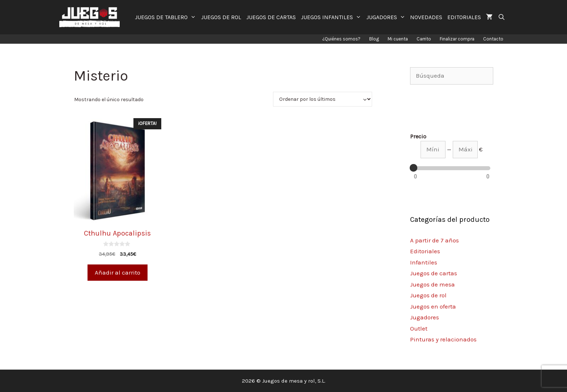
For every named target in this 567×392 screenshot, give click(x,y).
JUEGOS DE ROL (221, 17)
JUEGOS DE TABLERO (167, 17)
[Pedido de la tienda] (323, 99)
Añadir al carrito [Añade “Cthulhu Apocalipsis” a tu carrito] (118, 272)
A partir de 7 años (434, 240)
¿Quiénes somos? (341, 39)
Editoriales (425, 251)
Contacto (493, 39)
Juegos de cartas (434, 273)
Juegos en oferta (433, 306)
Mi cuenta (398, 39)
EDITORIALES (464, 17)
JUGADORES (387, 17)
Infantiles (424, 262)
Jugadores (425, 317)
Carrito (424, 39)
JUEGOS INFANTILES (332, 17)
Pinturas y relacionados (443, 339)
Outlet (419, 328)
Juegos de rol (428, 295)
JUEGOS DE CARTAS (271, 17)
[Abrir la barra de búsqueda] (501, 17)
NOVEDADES (426, 17)
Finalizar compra (457, 39)
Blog (374, 39)
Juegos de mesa (432, 284)
